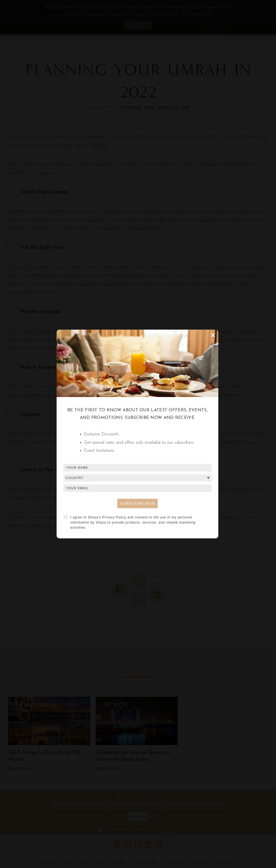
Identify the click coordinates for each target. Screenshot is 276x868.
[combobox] (137, 478)
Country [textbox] (75, 478)
